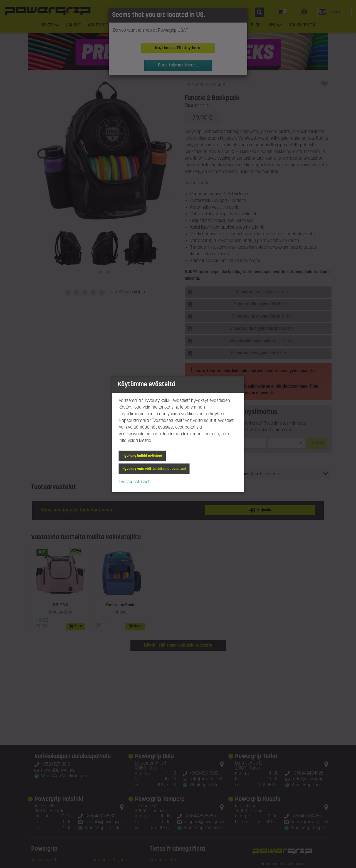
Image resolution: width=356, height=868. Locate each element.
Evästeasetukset (134, 482)
